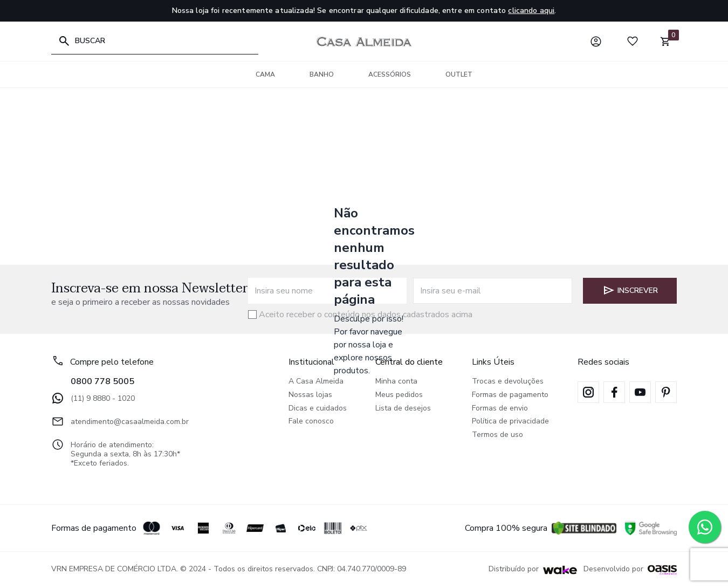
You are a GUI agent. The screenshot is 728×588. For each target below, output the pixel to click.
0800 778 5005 (102, 381)
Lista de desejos (403, 409)
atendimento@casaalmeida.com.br (120, 421)
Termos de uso (497, 435)
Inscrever (630, 290)
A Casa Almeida (316, 382)
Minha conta (396, 382)
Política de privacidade (510, 422)
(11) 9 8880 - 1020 (93, 398)
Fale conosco (311, 422)
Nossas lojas (310, 395)
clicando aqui (531, 11)
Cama (265, 74)
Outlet (459, 74)
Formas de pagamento (510, 395)
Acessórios (390, 74)
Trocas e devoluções (508, 382)
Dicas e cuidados (318, 409)
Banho (322, 74)
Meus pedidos (399, 395)
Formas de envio (500, 409)
